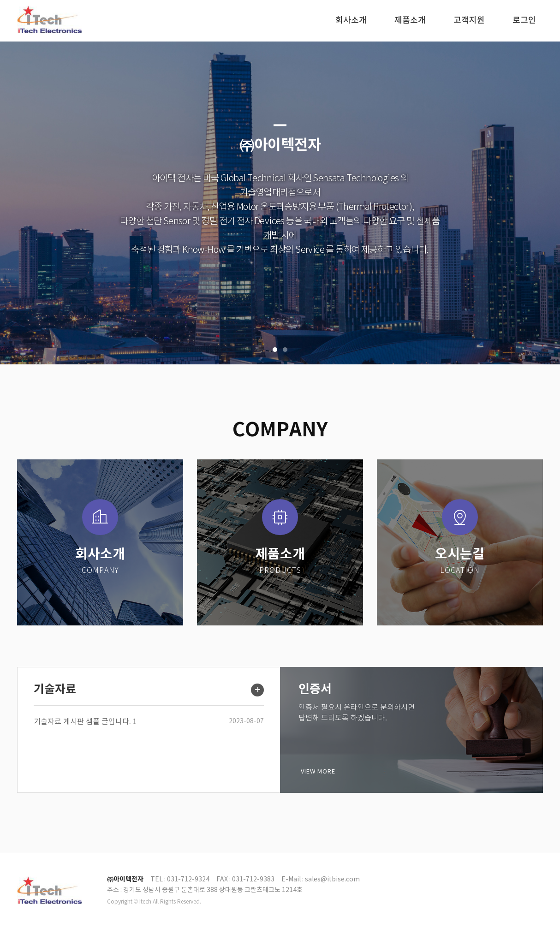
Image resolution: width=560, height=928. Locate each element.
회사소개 (351, 21)
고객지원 (469, 21)
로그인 (524, 21)
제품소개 (410, 21)
